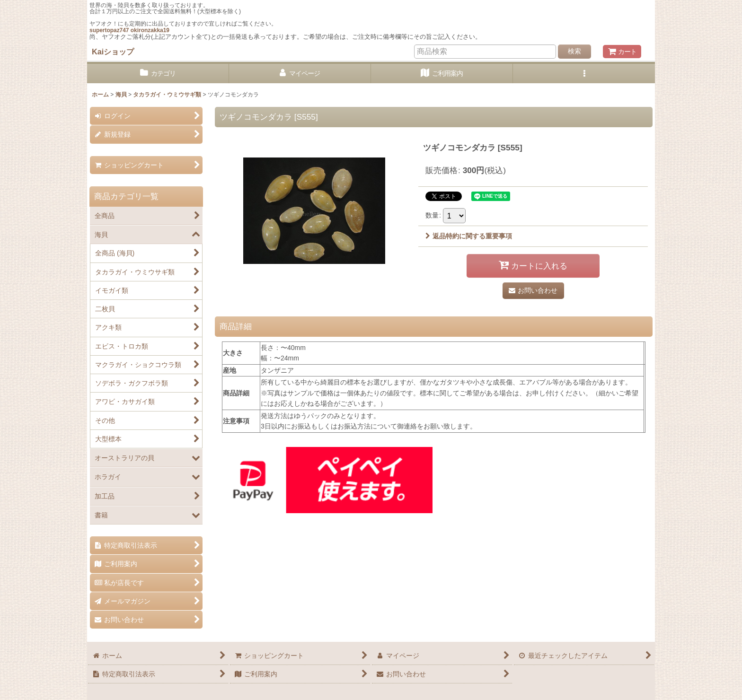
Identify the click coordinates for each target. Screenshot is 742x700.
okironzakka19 (150, 30)
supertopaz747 (109, 30)
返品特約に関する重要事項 (469, 236)
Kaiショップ (113, 52)
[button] (584, 74)
